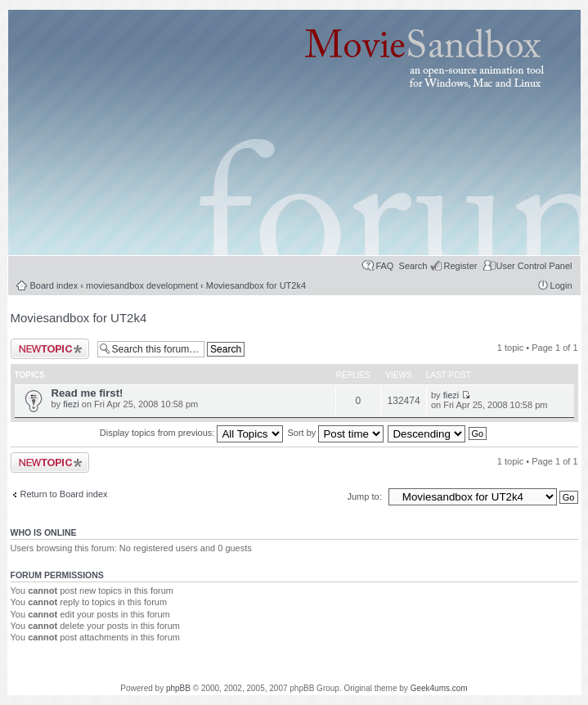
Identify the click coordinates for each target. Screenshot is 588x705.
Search (413, 266)
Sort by (336, 433)
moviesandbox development (142, 285)
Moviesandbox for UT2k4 (256, 285)
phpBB (178, 688)
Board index (54, 285)
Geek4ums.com (439, 688)
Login (561, 285)
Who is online (44, 532)
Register (460, 266)
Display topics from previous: (192, 433)
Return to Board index (64, 494)
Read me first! (88, 393)
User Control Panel (534, 266)
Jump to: (366, 496)
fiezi (71, 404)
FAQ (384, 266)
